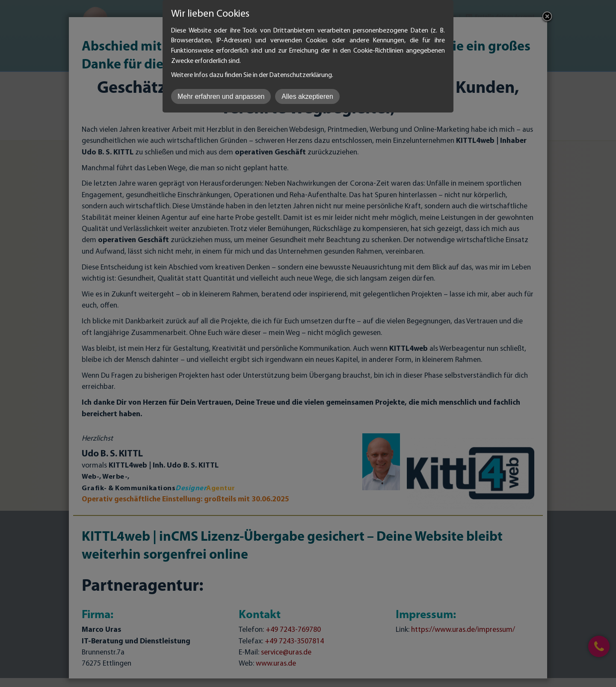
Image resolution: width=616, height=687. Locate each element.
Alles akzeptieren (307, 96)
